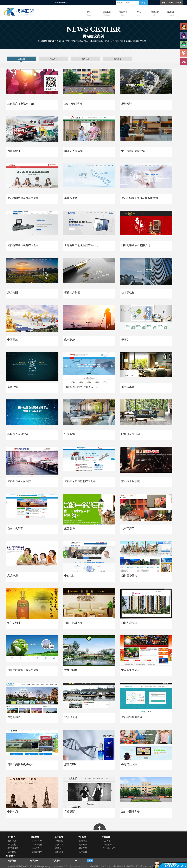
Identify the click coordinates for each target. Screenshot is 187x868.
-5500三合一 (36, 848)
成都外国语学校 (73, 104)
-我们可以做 (13, 848)
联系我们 (171, 13)
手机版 (179, 3)
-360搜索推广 (108, 845)
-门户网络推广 (108, 848)
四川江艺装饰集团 (75, 623)
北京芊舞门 (128, 528)
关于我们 (12, 861)
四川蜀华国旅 (129, 576)
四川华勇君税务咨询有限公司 (81, 387)
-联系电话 (12, 841)
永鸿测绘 (70, 340)
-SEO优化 (106, 841)
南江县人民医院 (73, 151)
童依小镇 (13, 387)
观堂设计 (127, 104)
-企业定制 (59, 841)
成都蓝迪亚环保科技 (19, 481)
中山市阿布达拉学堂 (133, 151)
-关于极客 (12, 852)
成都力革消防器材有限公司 (80, 481)
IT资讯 (138, 13)
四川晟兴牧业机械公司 (20, 764)
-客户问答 (83, 848)
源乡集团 (13, 292)
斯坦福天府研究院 (18, 434)
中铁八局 (13, 812)
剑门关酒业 (14, 623)
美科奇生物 (71, 198)
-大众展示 (59, 845)
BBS (77, 861)
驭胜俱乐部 (71, 717)
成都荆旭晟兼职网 (132, 717)
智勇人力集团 (72, 292)
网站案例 (123, 13)
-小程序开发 (36, 841)
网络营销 (155, 13)
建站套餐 (107, 13)
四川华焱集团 (129, 623)
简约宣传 (118, 59)
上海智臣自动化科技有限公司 (81, 245)
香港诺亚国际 (129, 764)
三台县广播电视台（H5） (22, 104)
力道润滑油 (14, 151)
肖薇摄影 (70, 812)
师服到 (125, 340)
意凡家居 (13, 576)
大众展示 (53, 59)
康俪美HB (70, 764)
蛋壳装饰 (70, 528)
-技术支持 (83, 852)
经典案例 (56, 861)
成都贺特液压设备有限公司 (23, 245)
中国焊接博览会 (130, 670)
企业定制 (21, 59)
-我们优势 (12, 845)
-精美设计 (59, 848)
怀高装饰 (70, 434)
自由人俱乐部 (15, 528)
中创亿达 (70, 576)
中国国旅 (13, 340)
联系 (164, 3)
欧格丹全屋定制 (130, 434)
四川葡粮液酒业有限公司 (136, 245)
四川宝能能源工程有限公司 (23, 670)
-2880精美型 (36, 845)
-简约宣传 (59, 852)
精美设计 (85, 59)
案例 (171, 3)
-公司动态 (83, 841)
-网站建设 (83, 845)
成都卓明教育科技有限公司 (23, 198)
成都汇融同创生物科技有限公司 (140, 198)
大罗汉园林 (71, 670)
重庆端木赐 (128, 387)
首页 (89, 13)
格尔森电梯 (128, 292)
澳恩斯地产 (14, 717)
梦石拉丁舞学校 (130, 481)
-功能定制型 (36, 852)
